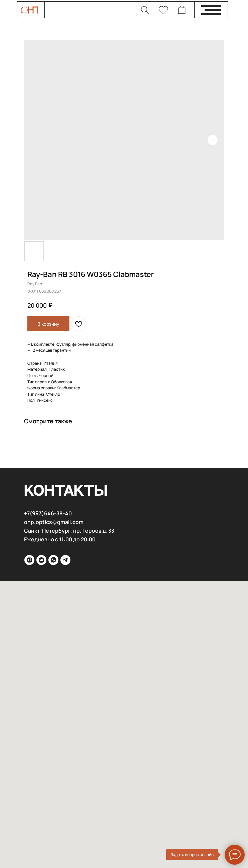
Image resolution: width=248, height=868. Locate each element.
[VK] (41, 560)
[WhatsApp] (53, 560)
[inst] (29, 560)
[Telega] (65, 560)
